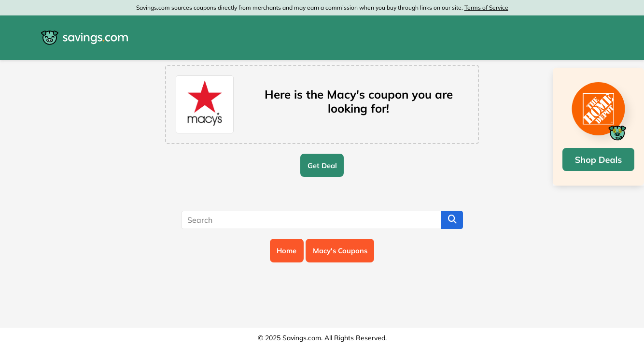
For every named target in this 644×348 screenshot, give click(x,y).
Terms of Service (486, 7)
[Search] (311, 220)
